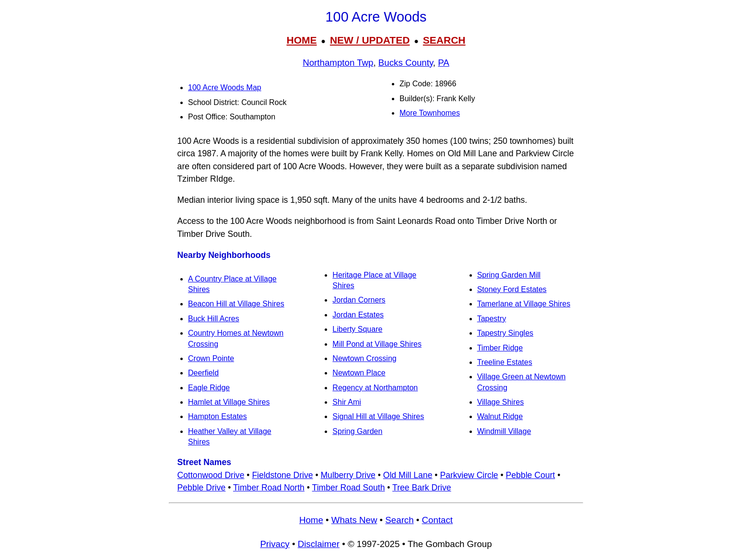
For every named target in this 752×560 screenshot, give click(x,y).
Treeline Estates (505, 362)
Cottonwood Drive (211, 475)
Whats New (354, 520)
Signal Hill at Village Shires (378, 416)
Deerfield (203, 373)
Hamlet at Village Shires (229, 402)
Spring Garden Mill (509, 275)
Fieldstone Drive (282, 475)
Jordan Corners (359, 300)
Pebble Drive (202, 488)
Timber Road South (349, 488)
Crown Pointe (211, 358)
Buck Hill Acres (214, 319)
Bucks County (406, 63)
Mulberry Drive (348, 475)
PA (444, 63)
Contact (437, 520)
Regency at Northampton (375, 388)
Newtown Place (359, 373)
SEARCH (444, 40)
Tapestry (492, 319)
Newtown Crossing (364, 358)
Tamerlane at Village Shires (524, 304)
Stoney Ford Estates (512, 289)
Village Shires (501, 402)
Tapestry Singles (505, 333)
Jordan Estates (358, 315)
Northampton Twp (338, 63)
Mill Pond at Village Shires (377, 344)
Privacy (275, 544)
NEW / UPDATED (370, 40)
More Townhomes (430, 113)
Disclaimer (319, 544)
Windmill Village (504, 431)
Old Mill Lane (408, 475)
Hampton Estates (217, 416)
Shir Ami (347, 402)
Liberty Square (357, 329)
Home (311, 520)
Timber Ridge (500, 348)
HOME (301, 40)
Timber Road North (269, 488)
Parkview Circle (469, 475)
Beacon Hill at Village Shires (236, 304)
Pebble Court (531, 475)
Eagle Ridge (209, 388)
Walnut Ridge (500, 416)
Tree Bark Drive (422, 488)
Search (399, 520)
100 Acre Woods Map (225, 87)
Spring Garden (357, 431)
